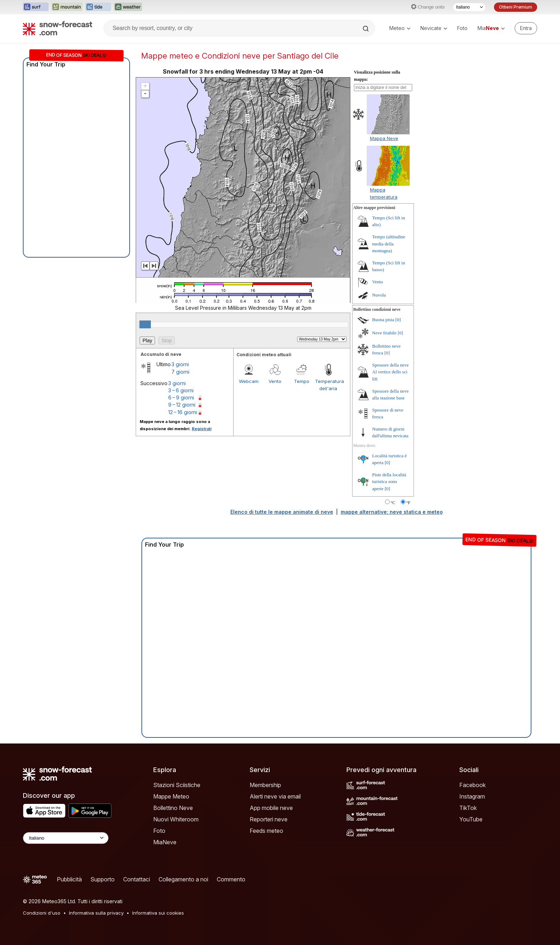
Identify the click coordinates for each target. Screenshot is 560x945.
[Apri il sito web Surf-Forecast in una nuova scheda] (36, 7)
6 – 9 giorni (181, 397)
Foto (462, 28)
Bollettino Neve (173, 808)
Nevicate (434, 28)
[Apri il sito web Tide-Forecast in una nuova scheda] (98, 7)
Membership (265, 785)
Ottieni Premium (516, 7)
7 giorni (180, 372)
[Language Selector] (66, 838)
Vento (275, 381)
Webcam (249, 381)
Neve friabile (384, 333)
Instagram (472, 796)
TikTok (468, 808)
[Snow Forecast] (57, 28)
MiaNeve (165, 842)
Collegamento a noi (183, 879)
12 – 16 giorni (183, 412)
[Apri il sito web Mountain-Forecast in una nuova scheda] (67, 7)
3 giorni (180, 364)
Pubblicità (69, 879)
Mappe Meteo (171, 796)
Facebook (472, 785)
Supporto (102, 879)
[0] (398, 320)
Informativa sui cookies (158, 913)
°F (408, 503)
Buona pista (383, 320)
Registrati (202, 429)
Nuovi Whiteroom (176, 819)
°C (393, 503)
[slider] (145, 324)
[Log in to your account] (526, 28)
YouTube (471, 819)
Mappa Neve (384, 138)
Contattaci (137, 879)
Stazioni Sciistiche (177, 785)
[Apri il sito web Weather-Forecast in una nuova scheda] (128, 7)
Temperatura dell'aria (328, 385)
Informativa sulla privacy (96, 913)
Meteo (400, 28)
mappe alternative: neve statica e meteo (392, 512)
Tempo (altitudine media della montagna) (389, 244)
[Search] (366, 29)
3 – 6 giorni (181, 390)
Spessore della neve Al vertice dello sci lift (391, 372)
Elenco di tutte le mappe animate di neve (282, 512)
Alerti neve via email (275, 796)
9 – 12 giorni (182, 405)
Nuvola (379, 295)
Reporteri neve (269, 819)
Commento (231, 879)
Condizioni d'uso (42, 913)
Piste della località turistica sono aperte (389, 482)
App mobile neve (271, 808)
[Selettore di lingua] (469, 7)
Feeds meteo (266, 831)
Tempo (302, 381)
